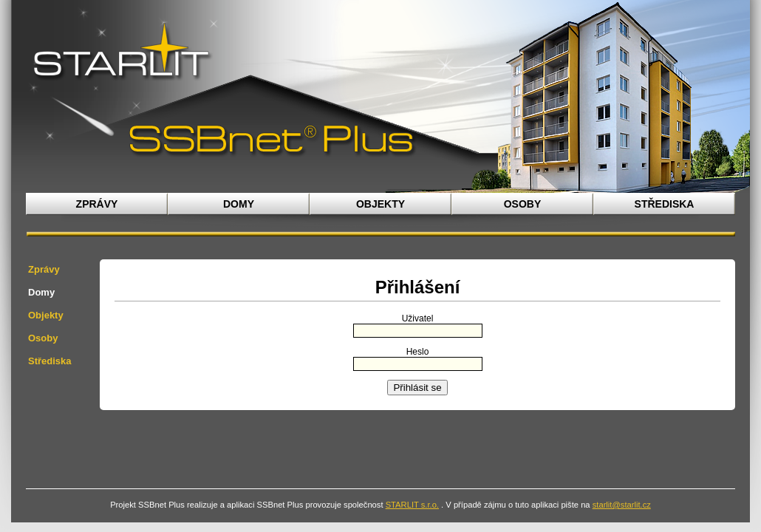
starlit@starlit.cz (622, 505)
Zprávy (97, 204)
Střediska (665, 204)
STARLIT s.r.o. (412, 505)
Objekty (380, 204)
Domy (239, 204)
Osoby (523, 204)
